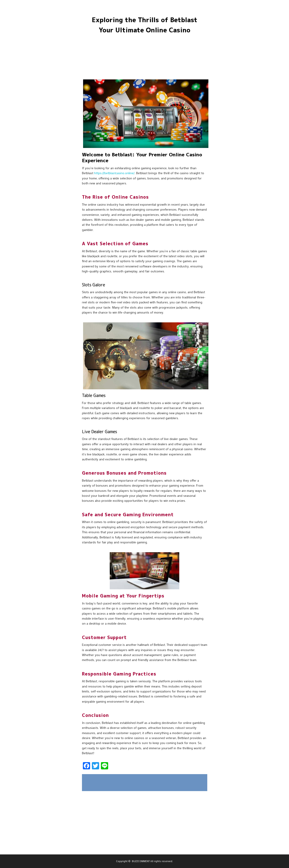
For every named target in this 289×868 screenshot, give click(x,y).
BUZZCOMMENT (141, 861)
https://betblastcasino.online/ (114, 173)
